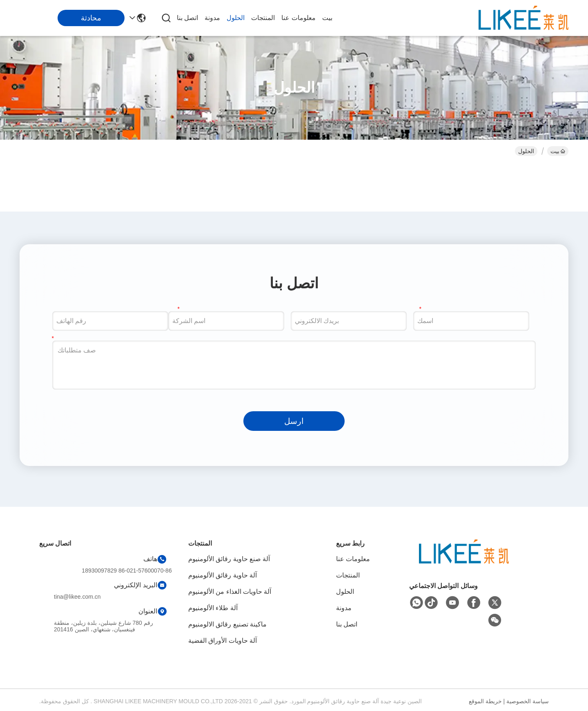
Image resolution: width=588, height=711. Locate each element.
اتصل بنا (187, 18)
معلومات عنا (298, 18)
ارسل (294, 421)
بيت (327, 18)
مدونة (212, 18)
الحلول (236, 18)
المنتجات (263, 18)
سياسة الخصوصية (528, 701)
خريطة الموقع (485, 701)
